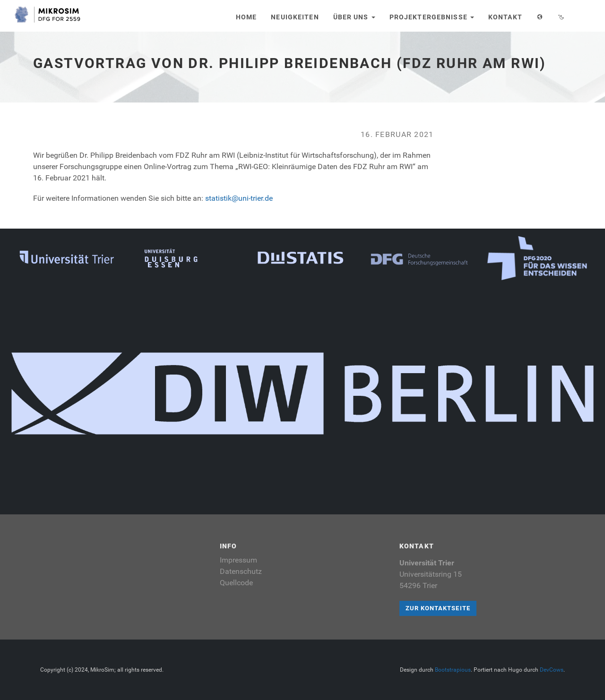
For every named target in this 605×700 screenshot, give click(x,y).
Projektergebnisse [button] (432, 17)
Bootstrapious (453, 670)
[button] (540, 16)
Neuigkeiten (295, 17)
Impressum (238, 560)
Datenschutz (241, 571)
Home (246, 17)
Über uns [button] (354, 17)
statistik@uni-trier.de (239, 198)
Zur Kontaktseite (438, 608)
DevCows (552, 670)
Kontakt (505, 17)
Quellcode (236, 583)
